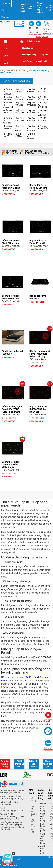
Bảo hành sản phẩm (43, 827)
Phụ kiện (45, 55)
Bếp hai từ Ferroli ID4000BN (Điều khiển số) (38, 409)
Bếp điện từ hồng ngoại (21, 70)
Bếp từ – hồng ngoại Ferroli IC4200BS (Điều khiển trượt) (12, 409)
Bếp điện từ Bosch (31, 90)
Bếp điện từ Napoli (19, 104)
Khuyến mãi (42, 61)
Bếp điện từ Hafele (31, 112)
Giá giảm (45, 153)
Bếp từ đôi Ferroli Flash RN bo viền (11, 242)
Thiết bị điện (28, 48)
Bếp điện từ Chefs (43, 90)
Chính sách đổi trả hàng (43, 838)
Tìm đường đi (34, 814)
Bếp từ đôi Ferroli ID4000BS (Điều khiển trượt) (11, 465)
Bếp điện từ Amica (43, 119)
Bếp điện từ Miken (19, 135)
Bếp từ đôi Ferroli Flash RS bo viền (38, 242)
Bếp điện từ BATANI (19, 119)
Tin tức (32, 831)
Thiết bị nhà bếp (29, 55)
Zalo (3, 10)
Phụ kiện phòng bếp (43, 127)
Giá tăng (31, 153)
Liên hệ (33, 807)
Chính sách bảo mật (43, 850)
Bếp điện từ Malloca (31, 104)
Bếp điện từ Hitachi (31, 119)
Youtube (5, 17)
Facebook (6, 3)
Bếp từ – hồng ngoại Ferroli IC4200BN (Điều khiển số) (40, 354)
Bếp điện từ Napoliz (19, 98)
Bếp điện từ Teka (31, 98)
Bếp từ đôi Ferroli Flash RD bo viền (11, 297)
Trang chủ (22, 41)
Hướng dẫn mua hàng (43, 807)
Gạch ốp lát (27, 61)
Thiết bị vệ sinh (33, 41)
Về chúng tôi (34, 801)
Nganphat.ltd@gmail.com (11, 811)
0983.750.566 (48, 749)
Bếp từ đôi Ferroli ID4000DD (38, 297)
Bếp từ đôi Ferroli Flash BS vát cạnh (11, 186)
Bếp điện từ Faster (19, 90)
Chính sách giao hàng (43, 817)
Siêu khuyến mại (13, 153)
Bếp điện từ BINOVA (43, 98)
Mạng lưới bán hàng (23, 8)
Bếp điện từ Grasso (7, 112)
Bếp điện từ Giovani (19, 112)
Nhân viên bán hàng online (40, 8)
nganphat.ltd (48, 721)
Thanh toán (31, 8)
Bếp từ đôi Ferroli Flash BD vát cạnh (38, 186)
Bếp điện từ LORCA (7, 127)
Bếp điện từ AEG (7, 135)
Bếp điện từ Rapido (7, 98)
